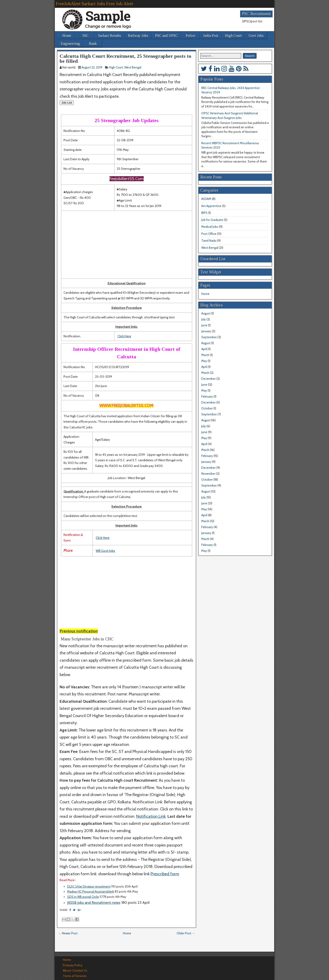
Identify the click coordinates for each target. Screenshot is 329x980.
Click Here (124, 336)
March (205, 355)
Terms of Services (75, 976)
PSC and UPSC (166, 35)
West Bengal (133, 67)
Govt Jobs (256, 35)
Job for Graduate (212, 220)
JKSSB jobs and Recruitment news (94, 903)
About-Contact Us (75, 970)
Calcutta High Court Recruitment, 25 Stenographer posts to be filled (125, 59)
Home (67, 35)
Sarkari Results (110, 35)
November (208, 474)
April (204, 349)
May (204, 361)
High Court (233, 35)
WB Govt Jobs (105, 551)
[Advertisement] (127, 245)
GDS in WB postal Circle (83, 897)
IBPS (204, 213)
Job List (67, 103)
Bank (93, 43)
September (209, 337)
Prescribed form (165, 874)
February (207, 396)
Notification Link (151, 816)
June (204, 325)
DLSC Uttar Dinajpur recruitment (89, 886)
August (206, 313)
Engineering (70, 43)
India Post (211, 35)
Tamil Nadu (209, 241)
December (208, 379)
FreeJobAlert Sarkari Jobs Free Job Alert (94, 4)
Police (191, 35)
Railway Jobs (138, 35)
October (207, 408)
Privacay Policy (73, 965)
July (204, 319)
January (206, 331)
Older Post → (186, 933)
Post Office (209, 234)
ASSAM (206, 199)
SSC (86, 35)
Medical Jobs (210, 227)
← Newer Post (68, 933)
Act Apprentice (211, 206)
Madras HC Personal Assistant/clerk (91, 891)
